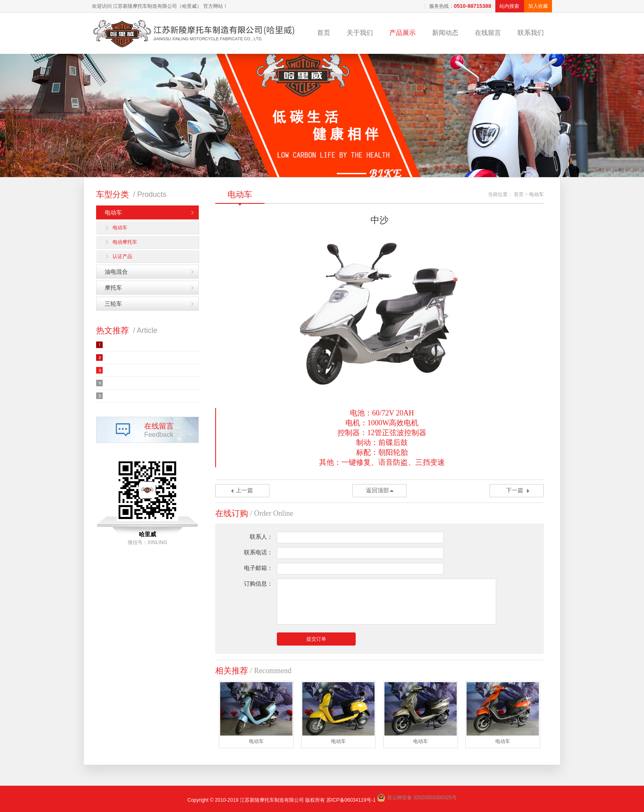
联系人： (261, 537)
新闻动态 (445, 33)
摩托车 (113, 288)
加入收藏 (538, 6)
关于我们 (360, 33)
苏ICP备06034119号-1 (351, 800)
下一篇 (515, 490)
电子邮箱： (258, 568)
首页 (324, 33)
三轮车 (113, 304)
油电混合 (116, 272)
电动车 (113, 212)
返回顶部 (377, 490)
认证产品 (122, 256)
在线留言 (488, 33)
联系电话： (258, 552)
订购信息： (258, 584)
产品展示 (402, 33)
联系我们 (531, 33)
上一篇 (244, 490)
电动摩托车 (125, 242)
